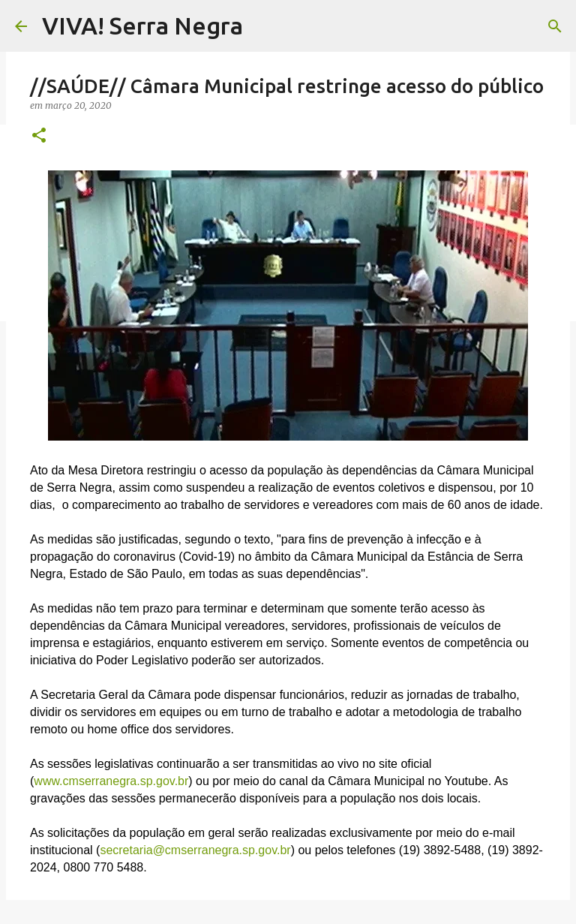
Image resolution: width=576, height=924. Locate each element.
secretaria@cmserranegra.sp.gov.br (195, 850)
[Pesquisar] (555, 26)
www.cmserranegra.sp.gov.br (111, 781)
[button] (39, 136)
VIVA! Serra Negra (142, 26)
